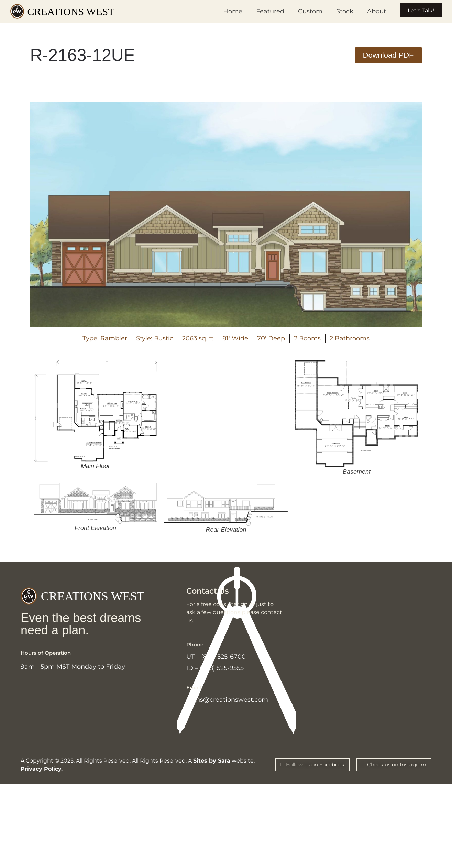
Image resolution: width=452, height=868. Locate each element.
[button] (388, 55)
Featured (261, 11)
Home (224, 11)
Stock (336, 11)
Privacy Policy (41, 776)
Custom (301, 11)
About (368, 11)
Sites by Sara (212, 768)
